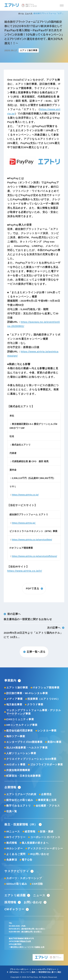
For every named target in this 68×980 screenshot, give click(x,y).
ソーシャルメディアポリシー (44, 969)
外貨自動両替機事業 (18, 770)
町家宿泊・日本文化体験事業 (24, 776)
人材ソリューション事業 (21, 753)
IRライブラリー (16, 837)
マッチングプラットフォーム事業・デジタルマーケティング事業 (34, 712)
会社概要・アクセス (48, 806)
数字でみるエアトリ (19, 806)
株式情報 (12, 843)
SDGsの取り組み (17, 884)
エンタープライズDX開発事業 (24, 742)
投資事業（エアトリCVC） (44, 699)
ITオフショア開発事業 (46, 688)
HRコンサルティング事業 (22, 725)
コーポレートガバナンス (45, 837)
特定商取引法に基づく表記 (50, 972)
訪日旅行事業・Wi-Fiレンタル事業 (27, 693)
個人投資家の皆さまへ (35, 843)
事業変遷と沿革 (47, 800)
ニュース (29, 13)
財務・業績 (47, 832)
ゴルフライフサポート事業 (47, 765)
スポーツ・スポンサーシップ (24, 878)
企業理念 (46, 794)
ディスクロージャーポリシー (45, 848)
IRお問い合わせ (40, 854)
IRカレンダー (15, 848)
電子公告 (27, 860)
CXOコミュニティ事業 (20, 719)
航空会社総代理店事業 (20, 731)
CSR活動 (37, 884)
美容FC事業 (54, 742)
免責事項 (12, 860)
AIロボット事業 (16, 765)
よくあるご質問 (16, 854)
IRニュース (13, 832)
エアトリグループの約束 (21, 794)
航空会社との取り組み (20, 800)
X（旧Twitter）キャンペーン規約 (21, 972)
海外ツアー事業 (16, 736)
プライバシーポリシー (19, 969)
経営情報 (30, 832)
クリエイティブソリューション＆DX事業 (31, 759)
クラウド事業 (35, 705)
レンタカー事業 (47, 731)
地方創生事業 (14, 705)
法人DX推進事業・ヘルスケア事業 (27, 748)
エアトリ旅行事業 (17, 688)
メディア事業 (15, 699)
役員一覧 (12, 811)
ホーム (21, 13)
